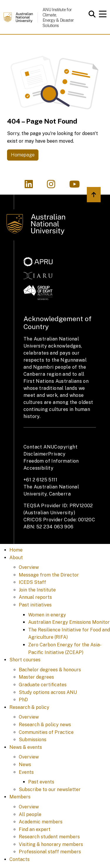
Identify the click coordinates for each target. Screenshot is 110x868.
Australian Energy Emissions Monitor (69, 622)
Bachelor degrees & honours (50, 670)
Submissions (33, 740)
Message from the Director (49, 575)
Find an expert (35, 829)
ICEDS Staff (32, 582)
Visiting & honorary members (51, 844)
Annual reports (35, 597)
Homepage (23, 155)
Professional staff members (50, 852)
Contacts (20, 859)
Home (16, 550)
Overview (29, 567)
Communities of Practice (46, 732)
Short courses (25, 660)
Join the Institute (37, 590)
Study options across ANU (48, 692)
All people (30, 814)
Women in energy (47, 615)
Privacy (57, 454)
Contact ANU (39, 447)
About (16, 558)
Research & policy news (45, 725)
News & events (26, 747)
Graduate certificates (43, 685)
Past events (41, 782)
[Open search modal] (90, 14)
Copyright (66, 447)
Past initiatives (35, 605)
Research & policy (29, 707)
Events (26, 772)
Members (20, 797)
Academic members (41, 822)
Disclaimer (36, 454)
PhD (23, 700)
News (25, 765)
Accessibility (38, 468)
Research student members (49, 837)
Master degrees (36, 677)
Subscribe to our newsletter (50, 789)
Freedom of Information (51, 461)
